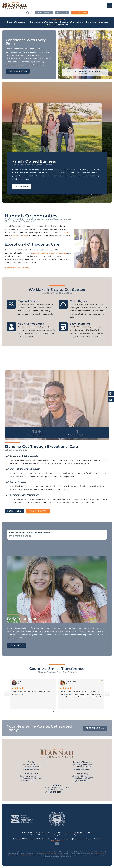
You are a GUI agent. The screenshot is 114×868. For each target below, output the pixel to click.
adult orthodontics (59, 253)
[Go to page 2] (57, 711)
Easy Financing (80, 324)
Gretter (25, 236)
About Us (31, 832)
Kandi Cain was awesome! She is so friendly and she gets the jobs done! (31, 693)
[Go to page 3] (59, 711)
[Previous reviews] (7, 694)
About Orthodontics (54, 832)
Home (24, 832)
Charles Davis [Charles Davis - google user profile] (71, 681)
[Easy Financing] (63, 327)
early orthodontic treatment (51, 853)
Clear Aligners (79, 301)
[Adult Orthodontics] (11, 327)
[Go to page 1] (55, 711)
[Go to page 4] (61, 711)
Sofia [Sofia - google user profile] (20, 681)
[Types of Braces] (11, 304)
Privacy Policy (64, 835)
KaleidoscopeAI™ (57, 841)
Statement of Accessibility (48, 835)
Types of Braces (28, 301)
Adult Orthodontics (31, 324)
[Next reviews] (107, 694)
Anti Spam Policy (77, 835)
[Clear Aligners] (63, 304)
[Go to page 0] (53, 711)
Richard (15, 236)
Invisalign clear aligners (26, 855)
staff (66, 232)
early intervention (40, 253)
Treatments (67, 832)
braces (13, 855)
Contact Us (88, 832)
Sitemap (34, 835)
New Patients (40, 832)
